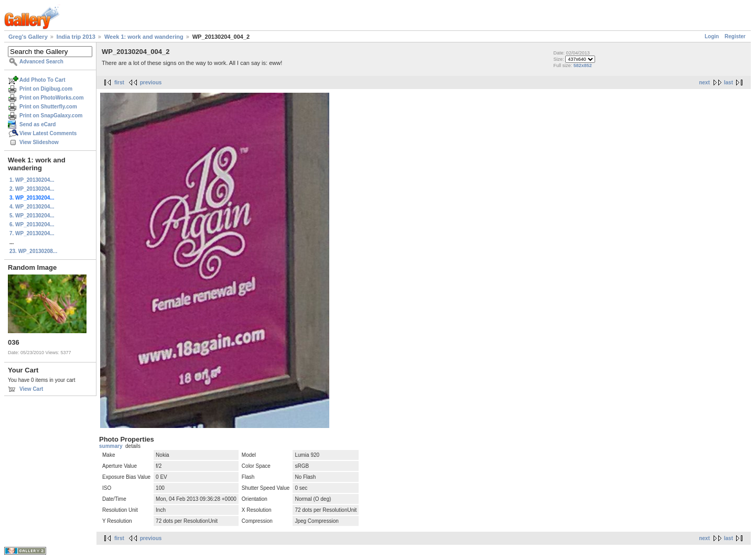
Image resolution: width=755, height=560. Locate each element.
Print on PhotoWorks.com (52, 98)
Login (712, 36)
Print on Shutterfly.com (48, 107)
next (704, 83)
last (729, 83)
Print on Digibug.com (46, 89)
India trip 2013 (76, 37)
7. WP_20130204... (32, 233)
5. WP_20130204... (32, 216)
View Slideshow (39, 142)
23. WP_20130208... (33, 251)
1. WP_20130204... (32, 180)
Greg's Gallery (28, 37)
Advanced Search (41, 62)
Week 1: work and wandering (144, 37)
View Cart (31, 389)
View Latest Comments (48, 133)
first (119, 83)
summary (111, 446)
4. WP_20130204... (32, 207)
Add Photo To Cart (42, 80)
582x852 (583, 65)
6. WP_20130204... (32, 224)
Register (735, 36)
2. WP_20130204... (32, 189)
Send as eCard (37, 124)
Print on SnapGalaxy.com (51, 116)
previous (151, 83)
